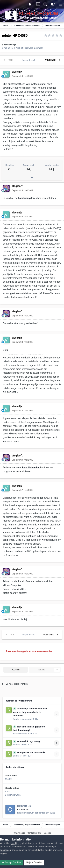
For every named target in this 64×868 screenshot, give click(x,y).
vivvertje (12, 45)
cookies (15, 843)
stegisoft (17, 186)
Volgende (50, 60)
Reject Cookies (34, 863)
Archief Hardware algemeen (30, 48)
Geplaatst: (22, 76)
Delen (16, 670)
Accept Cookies (12, 863)
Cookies (48, 833)
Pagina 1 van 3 (29, 60)
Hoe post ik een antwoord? (31, 752)
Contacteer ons (34, 833)
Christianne (23, 810)
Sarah (16, 719)
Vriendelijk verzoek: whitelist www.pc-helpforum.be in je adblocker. (30, 712)
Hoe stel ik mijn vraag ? (29, 741)
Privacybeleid (19, 833)
